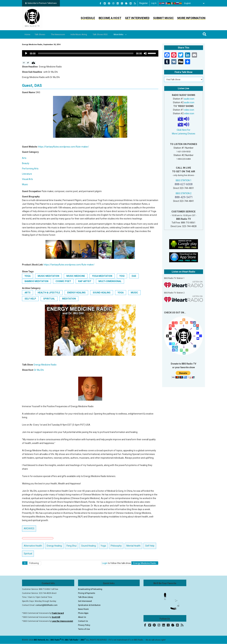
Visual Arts (27, 179)
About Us (82, 617)
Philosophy (116, 546)
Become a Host (110, 18)
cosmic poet (63, 281)
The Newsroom (61, 34)
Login (105, 563)
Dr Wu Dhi (39, 370)
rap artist (85, 281)
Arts (24, 158)
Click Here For (183, 130)
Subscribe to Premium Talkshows (41, 3)
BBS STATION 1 (184, 180)
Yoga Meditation (102, 276)
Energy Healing (76, 293)
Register (144, 3)
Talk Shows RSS (106, 34)
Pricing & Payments (87, 593)
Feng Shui (72, 546)
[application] (90, 53)
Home (28, 34)
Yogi (122, 276)
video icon (189, 110)
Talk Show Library (86, 597)
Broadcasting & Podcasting (90, 589)
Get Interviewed (137, 18)
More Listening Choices (184, 134)
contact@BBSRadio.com (46, 605)
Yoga (28, 276)
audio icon (189, 99)
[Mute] (145, 53)
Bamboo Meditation (36, 281)
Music (25, 184)
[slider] (86, 53)
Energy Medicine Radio (45, 365)
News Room (83, 609)
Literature (27, 174)
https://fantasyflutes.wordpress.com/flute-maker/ (63, 147)
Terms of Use (84, 629)
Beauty (26, 163)
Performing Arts (30, 169)
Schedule (88, 18)
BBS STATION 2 (184, 193)
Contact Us (83, 621)
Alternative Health (33, 546)
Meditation (69, 299)
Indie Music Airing (84, 34)
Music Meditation (48, 276)
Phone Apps (83, 613)
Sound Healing (102, 293)
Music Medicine (76, 276)
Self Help (30, 299)
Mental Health (133, 546)
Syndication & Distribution (89, 605)
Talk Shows (42, 34)
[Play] (26, 53)
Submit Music (163, 18)
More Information (191, 18)
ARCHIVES (29, 528)
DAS (134, 276)
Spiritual (49, 299)
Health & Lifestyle (49, 293)
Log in (154, 3)
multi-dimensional (110, 281)
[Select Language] (193, 3)
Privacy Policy (84, 625)
